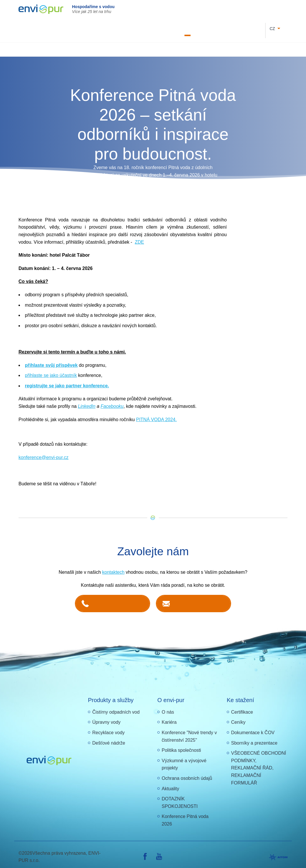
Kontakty (221, 28)
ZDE (139, 237)
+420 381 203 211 (118, 598)
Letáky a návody (147, 28)
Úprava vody (127, 45)
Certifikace (242, 707)
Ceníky (238, 718)
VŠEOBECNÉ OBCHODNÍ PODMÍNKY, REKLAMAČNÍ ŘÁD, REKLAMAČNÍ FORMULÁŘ (259, 763)
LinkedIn (87, 401)
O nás (205, 28)
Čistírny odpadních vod (116, 707)
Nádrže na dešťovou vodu (172, 45)
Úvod (51, 45)
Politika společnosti (181, 745)
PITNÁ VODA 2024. (156, 415)
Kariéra (125, 28)
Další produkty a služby (265, 45)
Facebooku (112, 401)
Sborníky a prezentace (254, 738)
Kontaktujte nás (199, 598)
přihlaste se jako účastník (51, 370)
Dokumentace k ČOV (180, 28)
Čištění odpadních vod (86, 45)
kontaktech (113, 567)
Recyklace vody (220, 45)
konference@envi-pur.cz (44, 452)
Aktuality (170, 784)
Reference (255, 28)
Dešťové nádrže (109, 738)
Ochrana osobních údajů (187, 773)
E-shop (237, 28)
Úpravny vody (106, 718)
